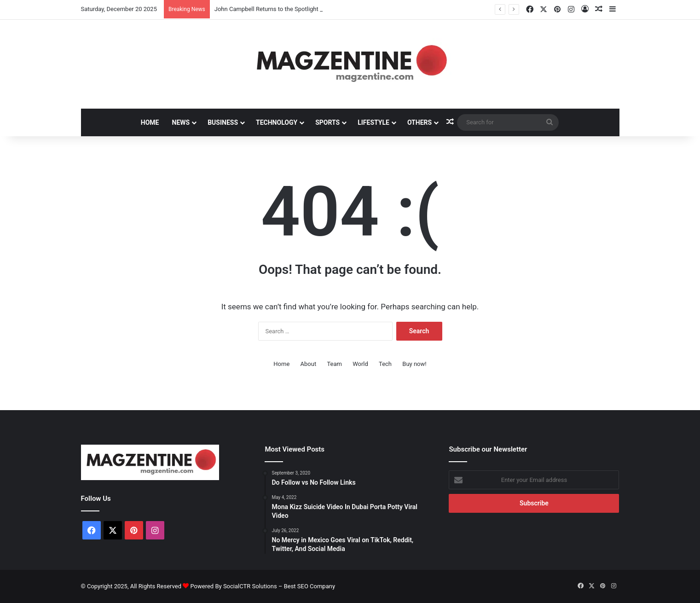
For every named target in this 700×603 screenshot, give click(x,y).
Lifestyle (373, 122)
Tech (385, 364)
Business (223, 122)
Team (334, 364)
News (181, 122)
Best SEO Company (310, 586)
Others (419, 122)
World (360, 364)
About (309, 364)
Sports (327, 122)
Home (150, 122)
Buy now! (414, 364)
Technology (277, 122)
